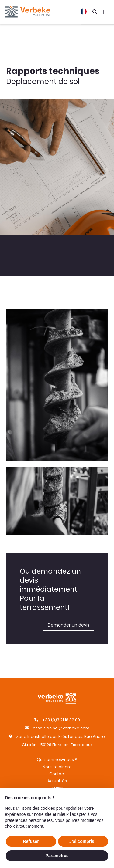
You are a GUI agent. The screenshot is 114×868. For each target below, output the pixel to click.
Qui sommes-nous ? (57, 760)
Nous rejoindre (57, 767)
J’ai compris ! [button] (83, 841)
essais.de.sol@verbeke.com (61, 728)
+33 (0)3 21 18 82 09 (61, 720)
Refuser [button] (31, 841)
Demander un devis (69, 625)
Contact (57, 774)
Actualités (57, 781)
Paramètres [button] (57, 856)
